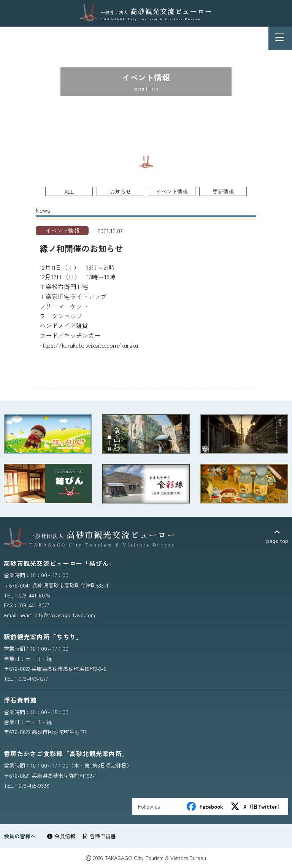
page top (277, 537)
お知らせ (121, 191)
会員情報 (61, 836)
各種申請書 (100, 836)
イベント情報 (172, 191)
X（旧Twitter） (256, 806)
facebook (205, 806)
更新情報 (223, 191)
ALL (69, 191)
